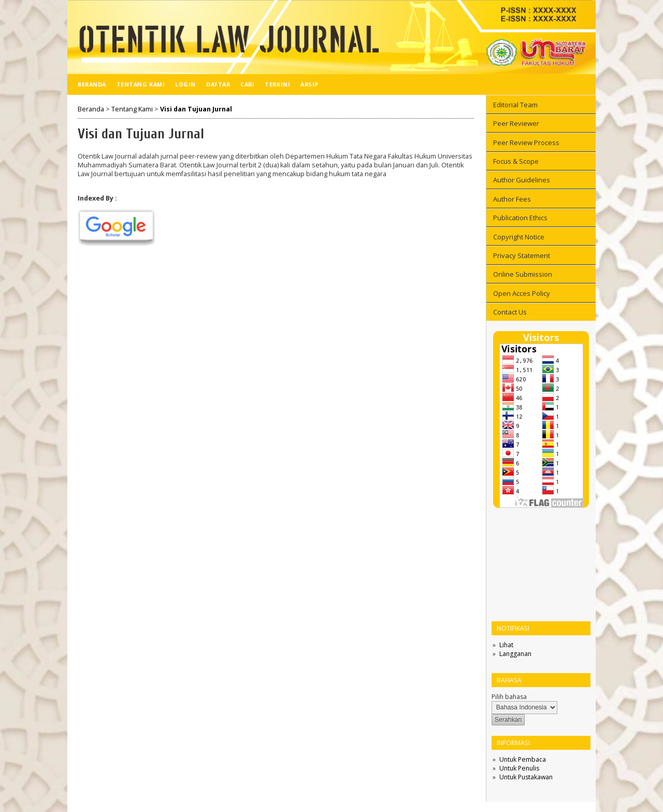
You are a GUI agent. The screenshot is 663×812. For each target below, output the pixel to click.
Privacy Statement (522, 255)
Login (185, 84)
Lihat (506, 645)
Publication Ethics (520, 218)
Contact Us (510, 312)
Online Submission (523, 274)
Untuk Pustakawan (526, 777)
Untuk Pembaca (523, 759)
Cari (247, 84)
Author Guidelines (522, 180)
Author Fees (512, 199)
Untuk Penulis (519, 768)
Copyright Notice (519, 237)
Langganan (515, 654)
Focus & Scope (516, 161)
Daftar (218, 84)
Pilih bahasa (509, 697)
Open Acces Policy (522, 293)
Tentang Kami (141, 84)
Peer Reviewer (516, 123)
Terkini (277, 84)
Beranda (92, 84)
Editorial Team (515, 105)
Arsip (309, 84)
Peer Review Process (526, 143)
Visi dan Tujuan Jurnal (196, 109)
